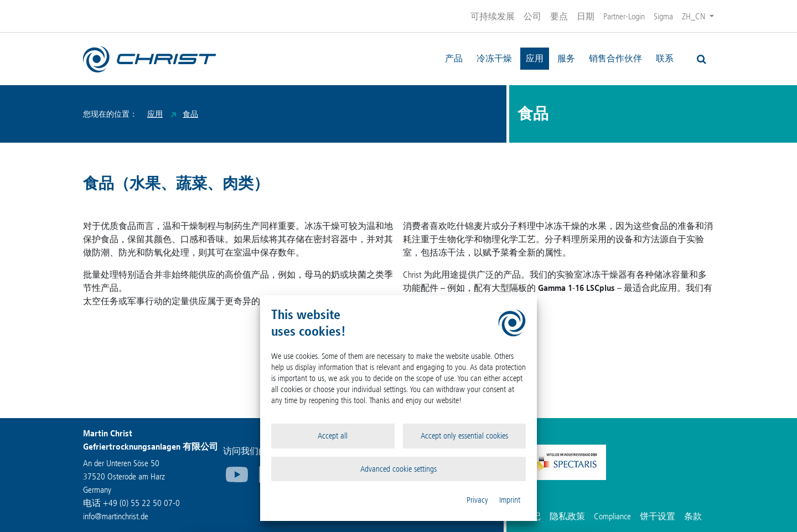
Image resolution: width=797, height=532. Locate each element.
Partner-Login (624, 16)
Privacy (477, 500)
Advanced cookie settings (398, 469)
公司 (532, 16)
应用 (535, 58)
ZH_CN (695, 16)
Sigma (663, 16)
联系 (665, 58)
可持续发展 (493, 16)
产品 (454, 58)
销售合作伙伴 (615, 58)
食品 (190, 114)
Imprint (510, 500)
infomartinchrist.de (116, 516)
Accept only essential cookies (464, 436)
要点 (559, 16)
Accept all (333, 436)
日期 (586, 16)
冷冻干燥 (494, 58)
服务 (566, 58)
